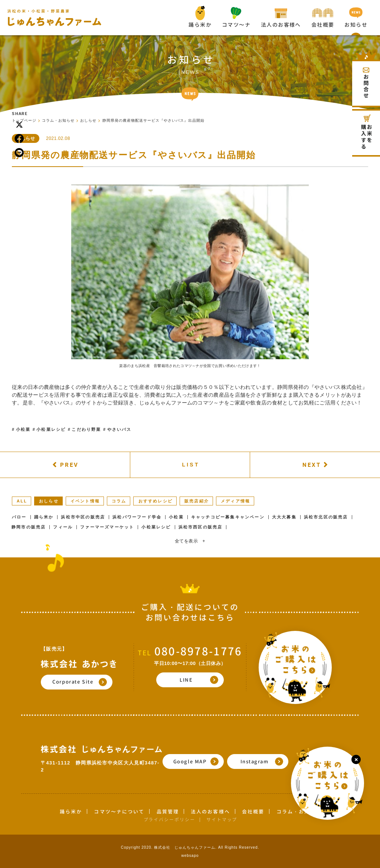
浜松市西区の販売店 (201, 527)
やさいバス (119, 429)
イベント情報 (85, 501)
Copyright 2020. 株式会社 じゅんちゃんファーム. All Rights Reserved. (190, 847)
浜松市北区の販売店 (326, 517)
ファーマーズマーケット (107, 527)
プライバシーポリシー (169, 820)
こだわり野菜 (86, 429)
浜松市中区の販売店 (83, 517)
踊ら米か (44, 517)
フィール (63, 527)
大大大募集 (284, 517)
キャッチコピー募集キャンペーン (228, 517)
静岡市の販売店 (29, 527)
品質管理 (168, 812)
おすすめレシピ (155, 501)
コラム (119, 501)
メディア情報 (235, 501)
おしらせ (49, 501)
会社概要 (253, 812)
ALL (22, 501)
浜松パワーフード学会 (137, 517)
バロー (19, 517)
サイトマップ (222, 820)
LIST (191, 465)
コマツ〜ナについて (119, 812)
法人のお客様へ (210, 812)
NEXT (312, 465)
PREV (69, 465)
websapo (190, 856)
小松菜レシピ (51, 429)
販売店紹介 (197, 501)
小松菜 (23, 429)
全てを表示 (190, 541)
